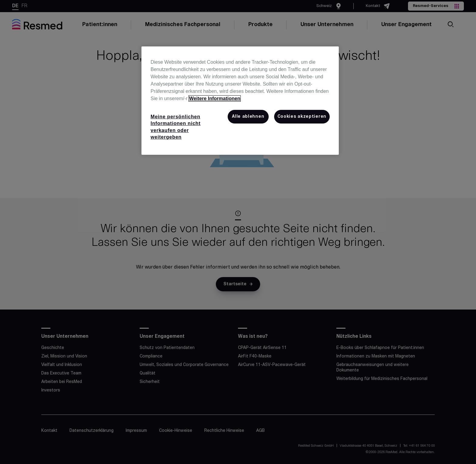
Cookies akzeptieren (302, 117)
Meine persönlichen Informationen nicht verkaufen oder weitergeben (176, 127)
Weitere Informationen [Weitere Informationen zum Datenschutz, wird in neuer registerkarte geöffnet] (215, 98)
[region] (240, 101)
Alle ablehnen (248, 117)
